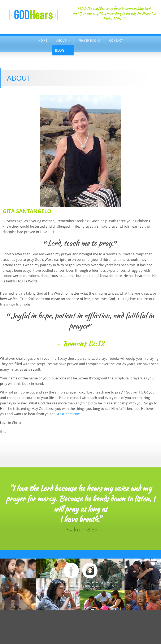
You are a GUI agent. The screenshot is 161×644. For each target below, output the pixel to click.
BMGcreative (93, 586)
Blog (60, 50)
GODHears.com (68, 414)
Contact (116, 40)
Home (43, 40)
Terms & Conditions (54, 582)
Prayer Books (89, 40)
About (61, 40)
